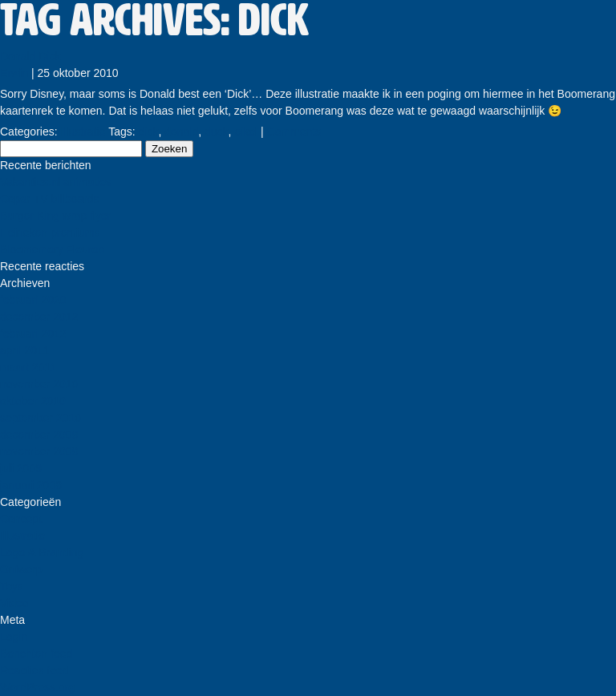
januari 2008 (31, 485)
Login (14, 637)
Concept (21, 519)
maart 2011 (28, 367)
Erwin (14, 73)
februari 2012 (33, 334)
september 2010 (41, 418)
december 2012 (39, 317)
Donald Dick (30, 56)
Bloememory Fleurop (52, 249)
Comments (294, 132)
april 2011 (25, 350)
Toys (12, 586)
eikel (246, 132)
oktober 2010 (33, 401)
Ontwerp (21, 569)
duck (217, 132)
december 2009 (39, 435)
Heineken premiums (50, 233)
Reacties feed (34, 670)
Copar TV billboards (49, 199)
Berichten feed (36, 654)
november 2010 (39, 384)
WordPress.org (37, 687)
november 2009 (39, 451)
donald (181, 132)
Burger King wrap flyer (56, 216)
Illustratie (83, 132)
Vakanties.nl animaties (56, 182)
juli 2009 (21, 468)
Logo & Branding (42, 552)
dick (149, 132)
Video (14, 603)
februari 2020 (33, 300)
